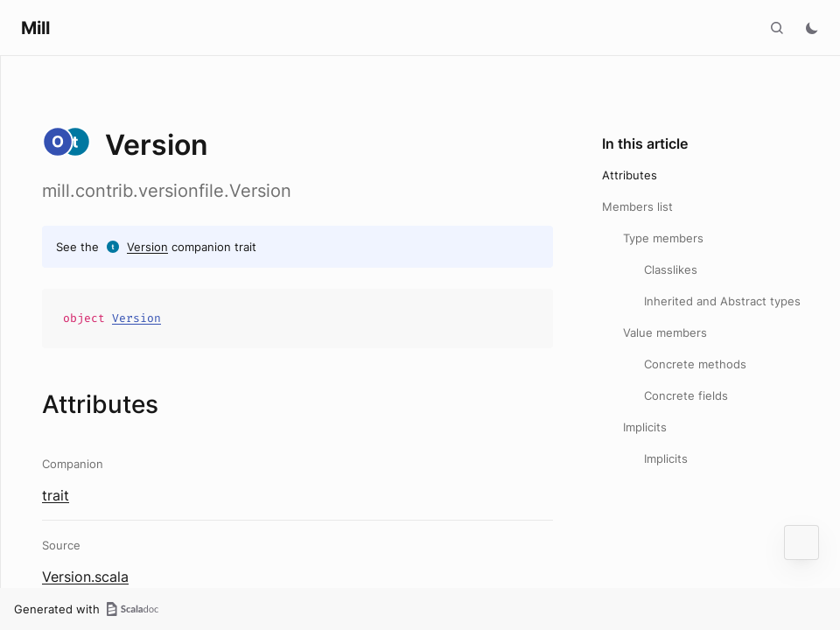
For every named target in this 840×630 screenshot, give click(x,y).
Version (147, 247)
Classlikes (671, 269)
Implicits (645, 427)
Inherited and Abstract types (722, 301)
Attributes (630, 175)
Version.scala (85, 577)
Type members (663, 238)
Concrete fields (686, 395)
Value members (665, 332)
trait (56, 495)
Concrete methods (695, 364)
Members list (637, 206)
